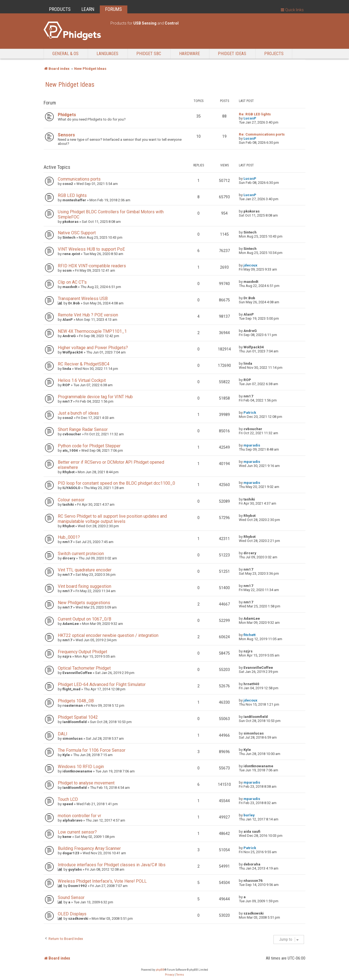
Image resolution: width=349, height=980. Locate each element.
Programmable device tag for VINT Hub (95, 397)
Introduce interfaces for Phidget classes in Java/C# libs (112, 865)
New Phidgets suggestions (84, 603)
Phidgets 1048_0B (76, 701)
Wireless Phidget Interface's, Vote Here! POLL (102, 881)
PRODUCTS (60, 9)
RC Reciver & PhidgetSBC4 (84, 364)
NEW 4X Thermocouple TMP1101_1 (92, 331)
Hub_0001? (69, 537)
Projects (274, 54)
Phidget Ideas (232, 54)
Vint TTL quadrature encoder (85, 570)
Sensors (66, 135)
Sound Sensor (71, 897)
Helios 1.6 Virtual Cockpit (82, 380)
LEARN (88, 9)
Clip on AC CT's (72, 282)
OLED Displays (72, 914)
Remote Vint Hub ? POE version (88, 315)
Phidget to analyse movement (86, 783)
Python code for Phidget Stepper (89, 446)
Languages (107, 54)
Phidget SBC (149, 54)
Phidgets (67, 115)
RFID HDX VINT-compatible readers (92, 266)
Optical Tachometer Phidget (84, 668)
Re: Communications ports (262, 134)
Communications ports (79, 179)
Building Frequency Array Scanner (89, 848)
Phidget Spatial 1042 (78, 717)
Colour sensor (71, 500)
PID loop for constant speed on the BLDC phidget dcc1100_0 (116, 483)
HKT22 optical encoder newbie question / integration (108, 635)
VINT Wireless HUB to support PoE (91, 249)
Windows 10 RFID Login (81, 767)
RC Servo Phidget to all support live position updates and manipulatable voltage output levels (112, 519)
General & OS (65, 54)
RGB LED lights (72, 195)
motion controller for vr (79, 816)
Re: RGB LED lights (255, 114)
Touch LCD (68, 799)
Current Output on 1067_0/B (85, 619)
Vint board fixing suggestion (85, 586)
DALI (63, 734)
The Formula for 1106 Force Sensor (92, 750)
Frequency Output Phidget (82, 652)
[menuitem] (170, 975)
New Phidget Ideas (70, 85)
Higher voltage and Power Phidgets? (93, 348)
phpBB (160, 970)
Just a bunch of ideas (78, 413)
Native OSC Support (77, 233)
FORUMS (114, 9)
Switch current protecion (81, 554)
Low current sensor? (77, 832)
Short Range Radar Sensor (83, 429)
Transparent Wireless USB (83, 299)
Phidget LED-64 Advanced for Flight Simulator (102, 684)
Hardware (189, 54)
